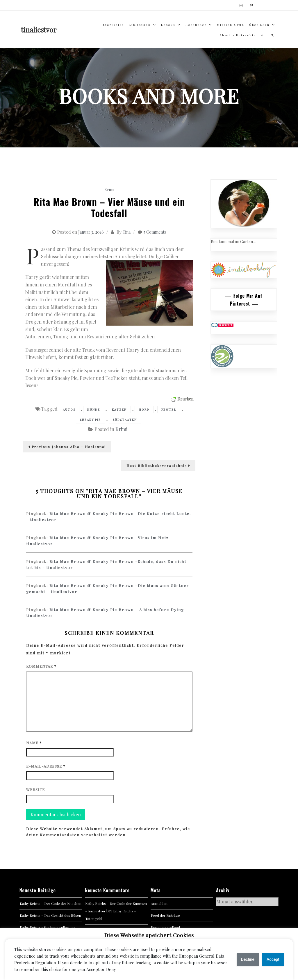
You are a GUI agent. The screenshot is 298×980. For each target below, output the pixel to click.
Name (34, 743)
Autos (69, 409)
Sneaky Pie (90, 420)
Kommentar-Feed (165, 927)
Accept (273, 959)
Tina (127, 232)
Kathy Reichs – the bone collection (47, 927)
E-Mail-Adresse (46, 766)
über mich (259, 25)
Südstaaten (125, 420)
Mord (144, 409)
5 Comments (155, 232)
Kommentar (41, 666)
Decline (248, 959)
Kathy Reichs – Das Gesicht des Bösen (50, 915)
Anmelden (159, 903)
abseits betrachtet (239, 35)
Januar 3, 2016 (91, 232)
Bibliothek (140, 25)
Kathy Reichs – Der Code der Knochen (51, 903)
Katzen (119, 409)
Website (35, 789)
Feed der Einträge (165, 915)
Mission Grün (231, 25)
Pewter (169, 409)
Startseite (114, 25)
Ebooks (168, 25)
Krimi (109, 190)
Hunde (94, 409)
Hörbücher (196, 25)
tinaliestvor (39, 30)
